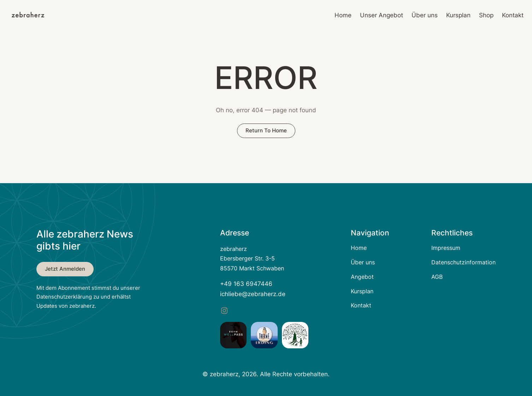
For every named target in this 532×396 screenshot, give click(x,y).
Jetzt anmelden (65, 269)
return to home (266, 130)
